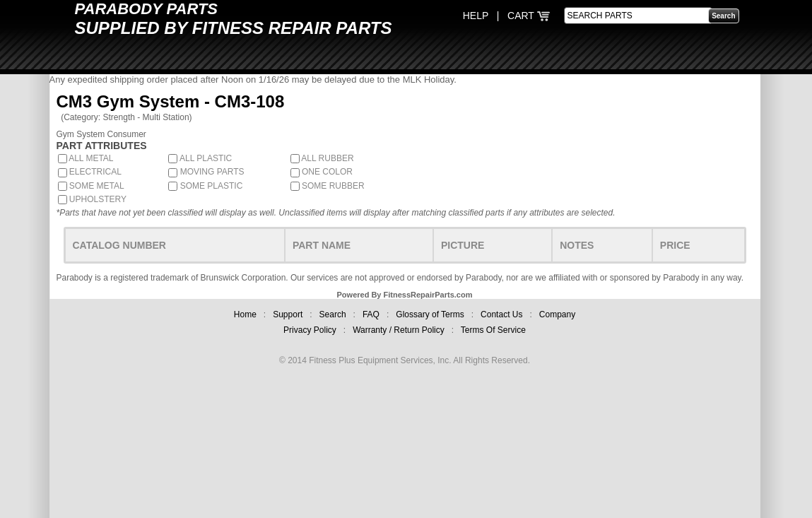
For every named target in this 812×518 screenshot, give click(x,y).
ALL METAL (86, 158)
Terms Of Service (493, 330)
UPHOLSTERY (92, 199)
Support (288, 314)
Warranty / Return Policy (399, 330)
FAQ (371, 314)
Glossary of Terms (430, 314)
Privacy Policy (310, 330)
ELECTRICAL (90, 172)
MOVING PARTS (206, 172)
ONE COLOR (322, 172)
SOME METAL (91, 186)
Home (245, 314)
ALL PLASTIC (200, 158)
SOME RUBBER (328, 186)
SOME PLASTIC (205, 186)
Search (333, 314)
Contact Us (501, 314)
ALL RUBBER (322, 158)
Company (557, 314)
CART (529, 16)
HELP (476, 16)
